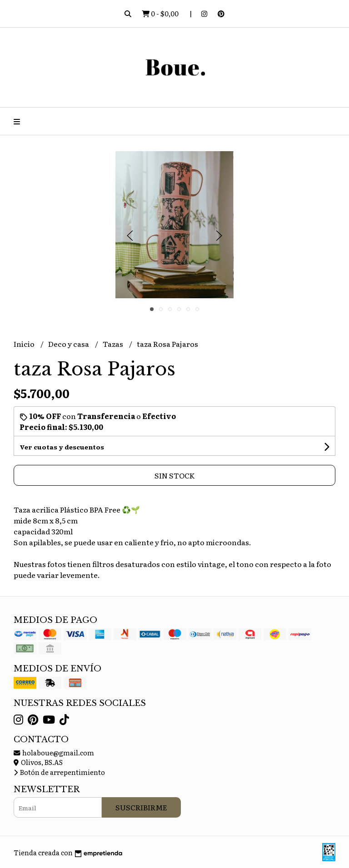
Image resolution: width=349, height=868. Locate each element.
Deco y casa (69, 344)
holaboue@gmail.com (54, 752)
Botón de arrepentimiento (59, 772)
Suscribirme (141, 807)
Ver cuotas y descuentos (62, 447)
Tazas (114, 344)
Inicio (25, 344)
